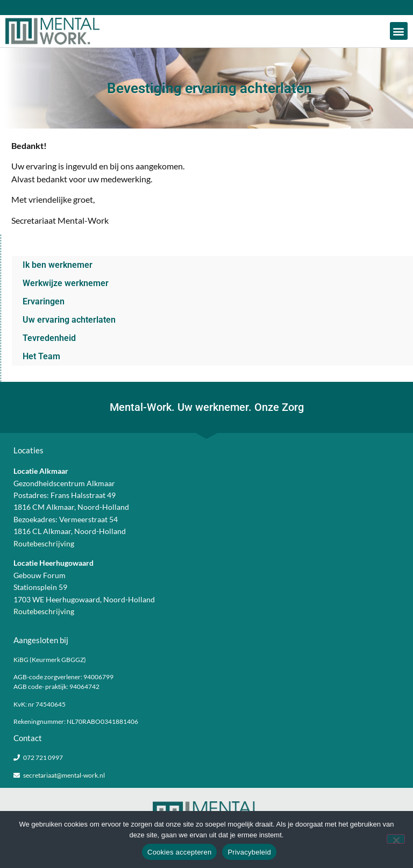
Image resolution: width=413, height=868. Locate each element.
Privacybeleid (249, 852)
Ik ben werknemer (58, 265)
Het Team (41, 356)
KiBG (21, 660)
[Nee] (396, 839)
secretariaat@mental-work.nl (64, 775)
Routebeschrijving (44, 543)
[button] (399, 31)
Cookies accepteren (179, 852)
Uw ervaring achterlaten (69, 320)
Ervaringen (44, 301)
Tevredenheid (49, 338)
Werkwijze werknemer (66, 283)
